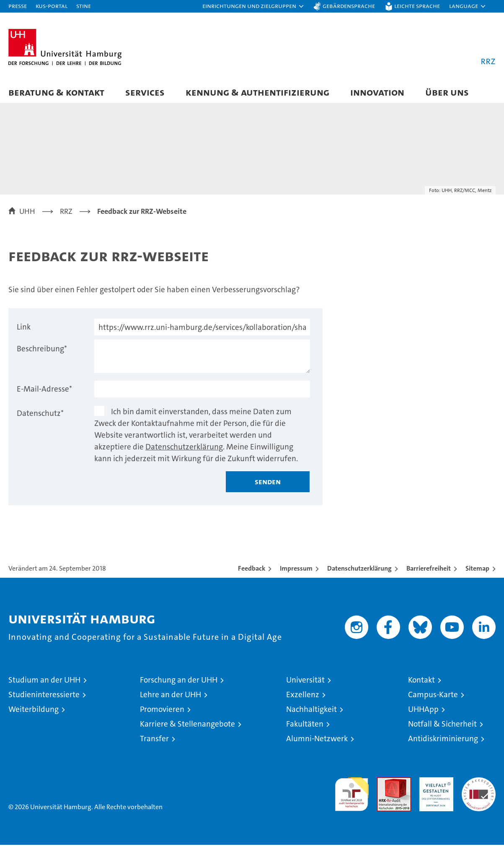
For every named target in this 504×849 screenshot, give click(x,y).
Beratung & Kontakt (56, 92)
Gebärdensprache (349, 6)
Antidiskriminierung (443, 743)
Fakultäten (305, 728)
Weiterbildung (34, 713)
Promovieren (162, 713)
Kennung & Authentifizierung (257, 92)
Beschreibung (42, 353)
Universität (305, 684)
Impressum (296, 572)
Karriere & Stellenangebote (187, 728)
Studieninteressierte (44, 699)
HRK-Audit (434, 786)
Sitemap (477, 572)
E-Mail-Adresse (44, 393)
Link (24, 331)
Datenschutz (40, 417)
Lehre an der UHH (171, 699)
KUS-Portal (52, 6)
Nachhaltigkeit (311, 713)
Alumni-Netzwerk (317, 743)
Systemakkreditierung (479, 786)
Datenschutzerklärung (184, 451)
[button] (253, 6)
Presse (18, 6)
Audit (385, 786)
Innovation (377, 92)
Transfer (154, 743)
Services (145, 92)
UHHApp (423, 713)
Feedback (252, 572)
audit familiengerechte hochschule (352, 795)
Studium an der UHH (44, 684)
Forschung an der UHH (179, 684)
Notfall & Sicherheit (442, 728)
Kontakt (421, 684)
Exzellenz (303, 699)
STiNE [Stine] (84, 6)
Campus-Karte (433, 699)
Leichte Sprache (417, 6)
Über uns (447, 92)
